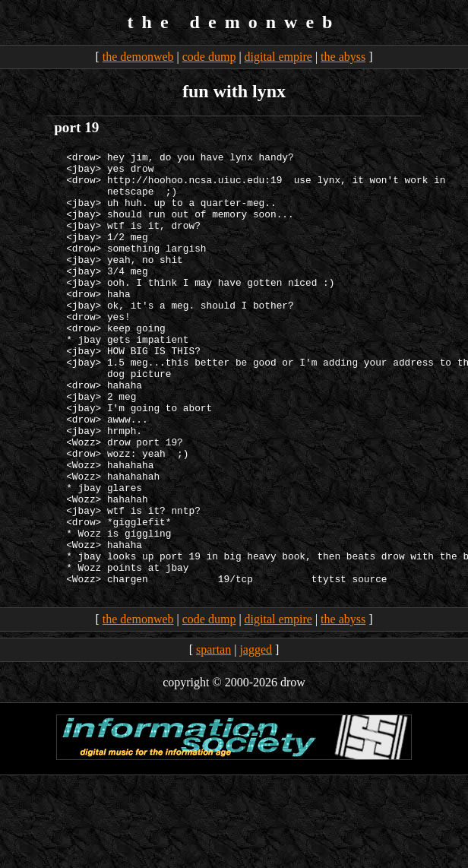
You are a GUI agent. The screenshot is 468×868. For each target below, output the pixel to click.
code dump (209, 57)
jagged (256, 736)
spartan (213, 736)
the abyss (343, 57)
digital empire (278, 57)
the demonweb (138, 57)
